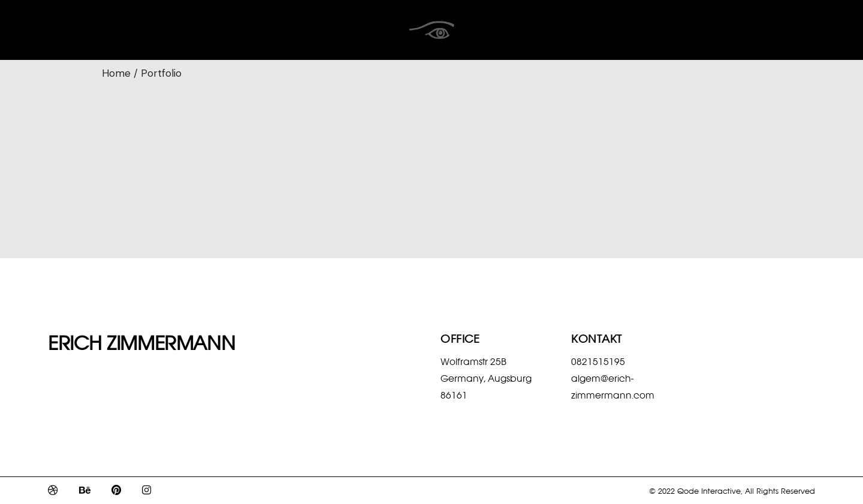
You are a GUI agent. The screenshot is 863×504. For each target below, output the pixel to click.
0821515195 (598, 362)
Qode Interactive (709, 491)
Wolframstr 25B (473, 362)
